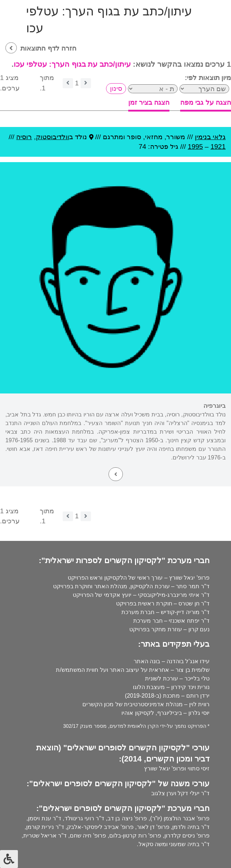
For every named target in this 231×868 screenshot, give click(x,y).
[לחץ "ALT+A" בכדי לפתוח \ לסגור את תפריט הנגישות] (9, 859)
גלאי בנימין (210, 137)
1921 (218, 147)
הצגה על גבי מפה (206, 102)
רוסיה (24, 137)
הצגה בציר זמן (149, 102)
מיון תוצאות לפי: (208, 78)
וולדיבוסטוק (52, 137)
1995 (195, 147)
